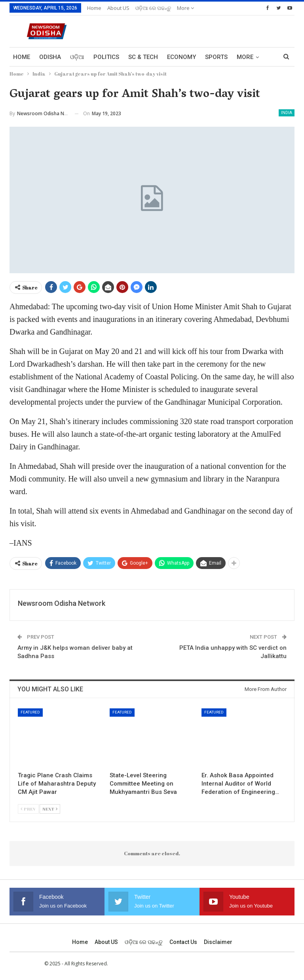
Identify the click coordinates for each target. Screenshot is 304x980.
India (287, 113)
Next (50, 809)
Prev (28, 809)
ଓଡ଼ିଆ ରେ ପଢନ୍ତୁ (153, 8)
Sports (216, 57)
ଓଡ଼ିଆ (77, 57)
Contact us (183, 942)
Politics (106, 57)
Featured (30, 712)
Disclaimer (218, 942)
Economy (181, 57)
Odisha (50, 57)
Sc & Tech (143, 57)
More (185, 8)
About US (118, 8)
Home (94, 8)
